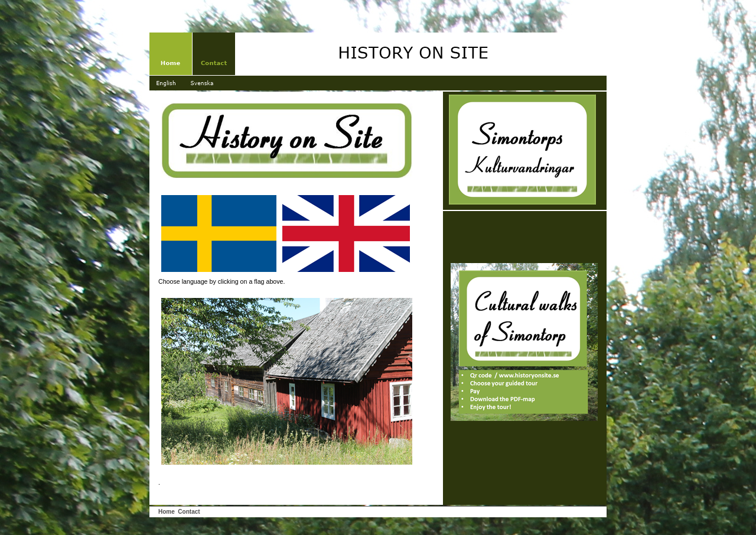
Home (167, 512)
